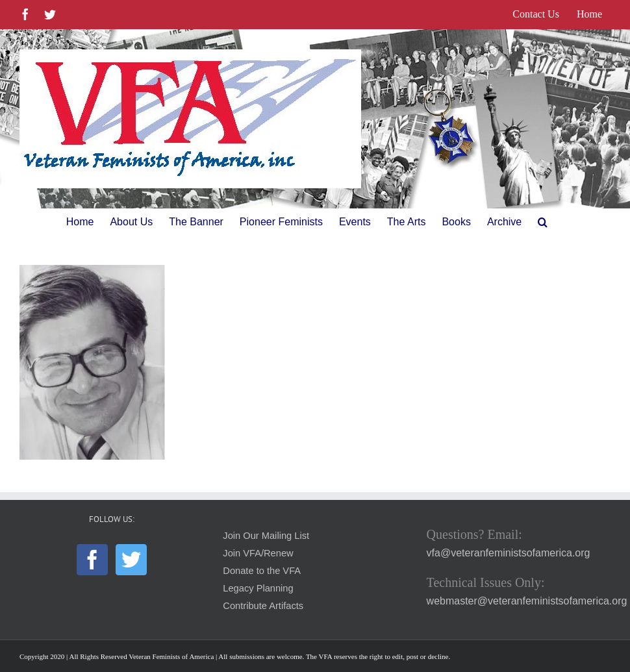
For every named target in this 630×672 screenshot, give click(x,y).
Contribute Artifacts (263, 606)
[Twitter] (131, 560)
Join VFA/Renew (258, 553)
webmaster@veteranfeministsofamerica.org (527, 601)
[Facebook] (92, 560)
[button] (543, 222)
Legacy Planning (258, 588)
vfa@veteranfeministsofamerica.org (509, 553)
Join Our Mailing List (266, 536)
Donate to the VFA (262, 571)
